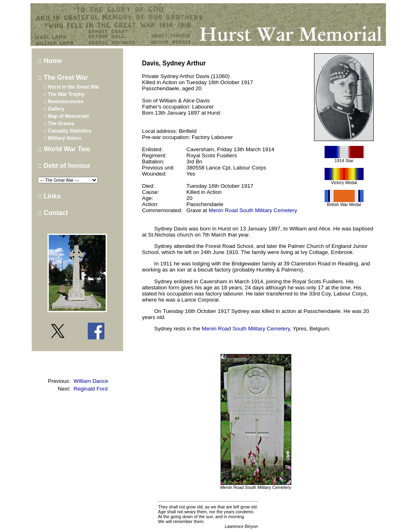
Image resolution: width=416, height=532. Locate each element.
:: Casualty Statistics (67, 131)
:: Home (50, 61)
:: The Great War (63, 77)
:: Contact (53, 213)
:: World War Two (64, 149)
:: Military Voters (62, 138)
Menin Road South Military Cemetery (253, 210)
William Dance (91, 381)
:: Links (49, 196)
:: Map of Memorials (66, 116)
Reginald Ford (91, 389)
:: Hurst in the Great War (71, 87)
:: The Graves (59, 124)
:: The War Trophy (64, 94)
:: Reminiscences (64, 102)
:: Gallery (54, 109)
